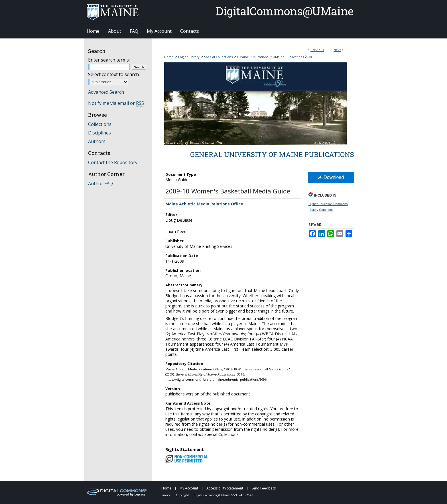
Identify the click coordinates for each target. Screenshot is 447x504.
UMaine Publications (253, 57)
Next (337, 50)
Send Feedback (264, 488)
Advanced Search (106, 92)
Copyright (183, 495)
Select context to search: (114, 74)
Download (331, 177)
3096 (312, 57)
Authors (97, 141)
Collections (100, 124)
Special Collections (218, 57)
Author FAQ (100, 183)
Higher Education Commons (328, 204)
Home (169, 57)
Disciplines (99, 133)
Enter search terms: (109, 60)
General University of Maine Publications (272, 154)
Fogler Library (189, 57)
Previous (317, 50)
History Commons (321, 210)
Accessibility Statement (225, 488)
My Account (189, 488)
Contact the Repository (113, 162)
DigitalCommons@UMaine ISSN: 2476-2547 (224, 495)
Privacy (166, 495)
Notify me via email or (116, 103)
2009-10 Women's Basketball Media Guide (228, 191)
